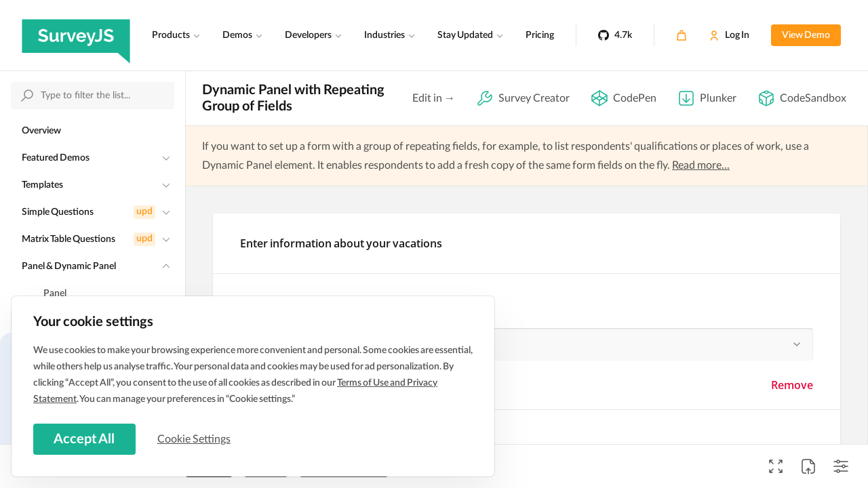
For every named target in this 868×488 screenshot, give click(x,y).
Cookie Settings (196, 439)
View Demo (806, 35)
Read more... (701, 165)
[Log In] (729, 35)
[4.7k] (615, 35)
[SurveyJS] (76, 35)
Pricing (540, 35)
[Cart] (682, 35)
